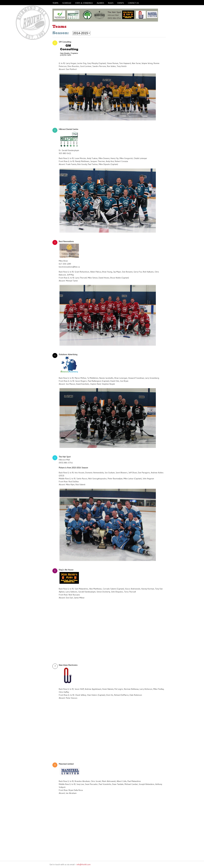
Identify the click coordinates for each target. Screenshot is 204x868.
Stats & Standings (84, 3)
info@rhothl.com (84, 864)
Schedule (67, 3)
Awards (100, 3)
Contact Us (133, 3)
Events (121, 3)
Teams (55, 3)
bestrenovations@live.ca (69, 267)
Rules (111, 3)
